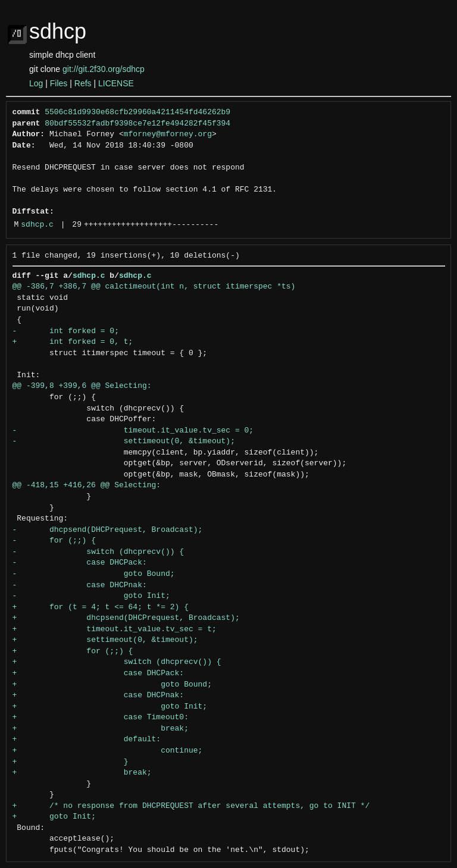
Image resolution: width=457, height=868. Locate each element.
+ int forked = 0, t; (73, 342)
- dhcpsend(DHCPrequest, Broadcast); (108, 530)
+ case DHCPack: (98, 673)
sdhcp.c (37, 225)
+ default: (87, 739)
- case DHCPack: (80, 563)
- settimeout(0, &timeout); (124, 441)
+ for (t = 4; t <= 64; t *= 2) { (101, 607)
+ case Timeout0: (101, 717)
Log (36, 83)
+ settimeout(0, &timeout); (105, 640)
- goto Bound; (94, 574)
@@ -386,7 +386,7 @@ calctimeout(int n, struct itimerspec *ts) (154, 287)
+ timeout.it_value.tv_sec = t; (115, 629)
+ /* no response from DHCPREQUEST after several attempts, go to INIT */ (191, 806)
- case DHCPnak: (80, 585)
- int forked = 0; (66, 331)
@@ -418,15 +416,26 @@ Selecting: (87, 485)
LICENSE (116, 83)
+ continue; (108, 751)
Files (59, 83)
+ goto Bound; (112, 685)
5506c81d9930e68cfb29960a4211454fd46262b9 (137, 112)
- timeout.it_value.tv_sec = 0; (133, 431)
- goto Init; (91, 596)
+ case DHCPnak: (98, 695)
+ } (71, 762)
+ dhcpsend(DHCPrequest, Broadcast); (126, 618)
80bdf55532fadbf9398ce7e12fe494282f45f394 (137, 124)
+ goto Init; (110, 707)
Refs (83, 83)
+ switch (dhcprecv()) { (117, 662)
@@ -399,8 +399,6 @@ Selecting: (82, 386)
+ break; (101, 729)
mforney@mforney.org (168, 134)
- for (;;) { (54, 541)
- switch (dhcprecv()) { (98, 552)
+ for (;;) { (73, 651)
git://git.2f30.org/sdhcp (104, 69)
